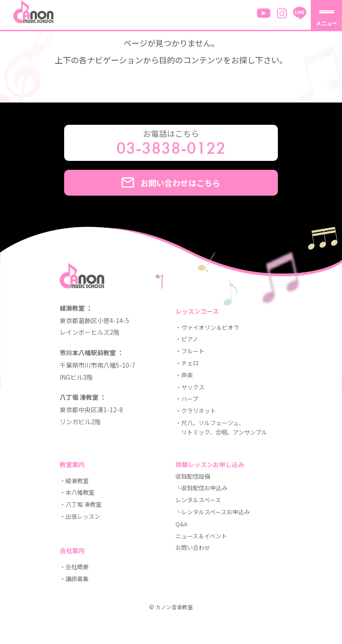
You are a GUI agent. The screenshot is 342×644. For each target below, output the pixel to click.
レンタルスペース (198, 500)
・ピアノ (187, 339)
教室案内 (72, 464)
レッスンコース (197, 311)
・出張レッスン (80, 516)
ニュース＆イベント (201, 536)
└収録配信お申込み (202, 488)
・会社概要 (74, 567)
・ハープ (187, 399)
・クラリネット (196, 411)
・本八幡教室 (77, 492)
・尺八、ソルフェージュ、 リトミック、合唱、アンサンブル (221, 427)
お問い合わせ (193, 548)
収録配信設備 (193, 476)
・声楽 (184, 375)
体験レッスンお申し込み (210, 464)
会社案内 (72, 550)
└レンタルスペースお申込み (213, 512)
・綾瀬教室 (74, 481)
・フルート (190, 351)
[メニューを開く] (326, 16)
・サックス (190, 387)
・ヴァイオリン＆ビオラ (207, 327)
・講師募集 (74, 579)
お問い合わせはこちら (171, 183)
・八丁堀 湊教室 (81, 504)
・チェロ (187, 363)
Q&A (181, 524)
